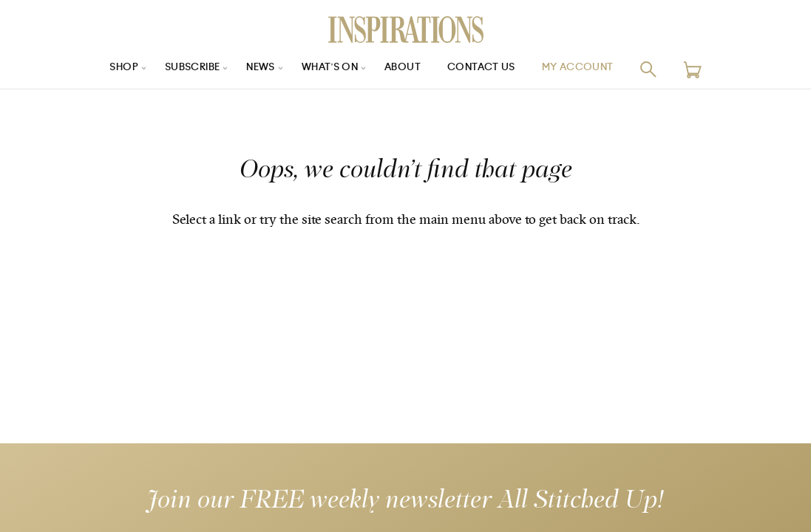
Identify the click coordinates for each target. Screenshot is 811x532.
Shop (110, 69)
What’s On (330, 69)
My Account (589, 69)
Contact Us (488, 69)
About (406, 69)
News (257, 69)
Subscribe (183, 69)
